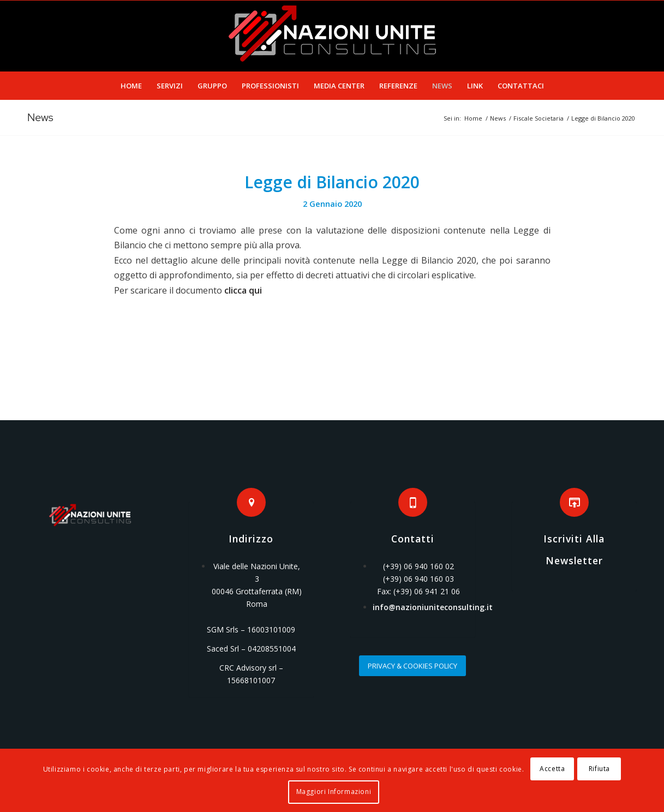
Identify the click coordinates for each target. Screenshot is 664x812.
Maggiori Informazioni (334, 792)
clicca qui (243, 290)
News (40, 117)
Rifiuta (599, 769)
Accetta (552, 769)
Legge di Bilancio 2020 (332, 182)
